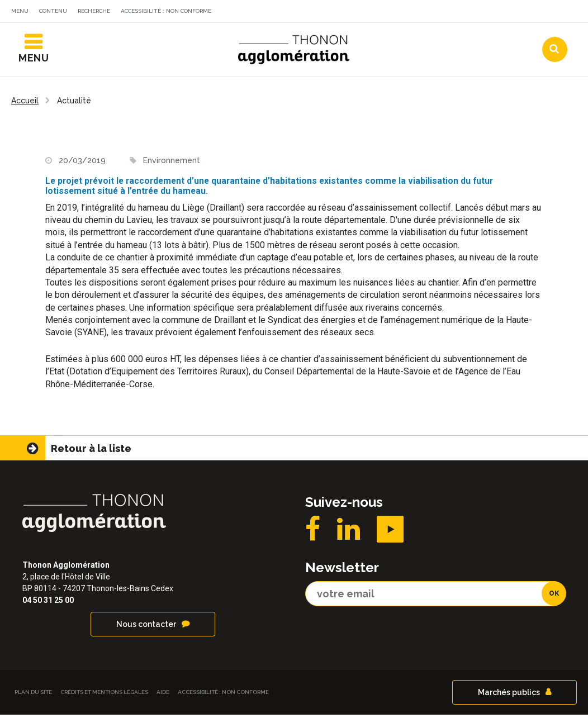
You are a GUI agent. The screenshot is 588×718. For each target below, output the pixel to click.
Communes (480, 13)
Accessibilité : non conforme (166, 11)
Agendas (412, 13)
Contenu (53, 11)
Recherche (94, 11)
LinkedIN (348, 532)
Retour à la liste (91, 452)
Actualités (345, 13)
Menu (20, 11)
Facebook (313, 532)
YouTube (390, 532)
